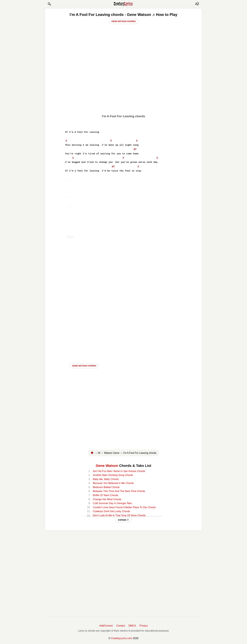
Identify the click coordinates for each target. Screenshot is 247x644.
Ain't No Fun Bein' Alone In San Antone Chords (119, 471)
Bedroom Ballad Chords (106, 487)
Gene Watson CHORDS (84, 366)
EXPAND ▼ (124, 520)
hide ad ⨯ (70, 237)
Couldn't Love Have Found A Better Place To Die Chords (124, 507)
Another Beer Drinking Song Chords (113, 475)
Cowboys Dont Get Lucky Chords (111, 511)
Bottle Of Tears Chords (106, 495)
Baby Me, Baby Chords (106, 479)
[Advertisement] (123, 88)
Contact (121, 626)
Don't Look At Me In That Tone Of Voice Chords (119, 515)
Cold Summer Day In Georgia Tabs (112, 503)
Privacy (144, 626)
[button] (49, 4)
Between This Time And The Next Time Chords (119, 491)
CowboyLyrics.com (122, 638)
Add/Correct (106, 626)
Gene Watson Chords (123, 21)
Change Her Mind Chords (107, 499)
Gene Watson (107, 466)
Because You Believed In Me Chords (113, 483)
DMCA (132, 626)
